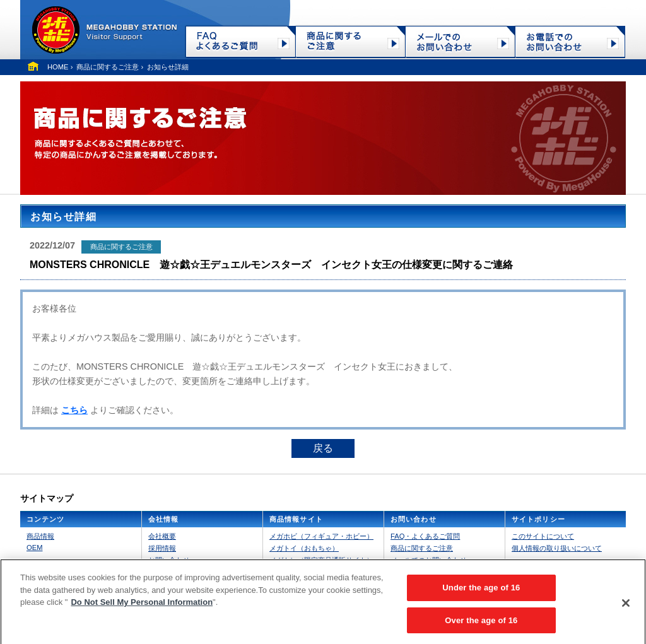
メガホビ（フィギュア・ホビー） (321, 536)
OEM (34, 547)
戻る (323, 448)
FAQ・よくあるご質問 (425, 536)
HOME (58, 67)
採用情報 (162, 548)
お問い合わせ (169, 560)
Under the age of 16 (481, 592)
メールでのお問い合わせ (429, 560)
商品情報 (40, 536)
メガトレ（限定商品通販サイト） (321, 560)
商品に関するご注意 (108, 67)
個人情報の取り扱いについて (557, 548)
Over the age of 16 (481, 625)
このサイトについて (543, 536)
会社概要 (162, 536)
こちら (74, 410)
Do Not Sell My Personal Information (142, 606)
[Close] (626, 607)
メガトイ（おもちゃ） (304, 548)
